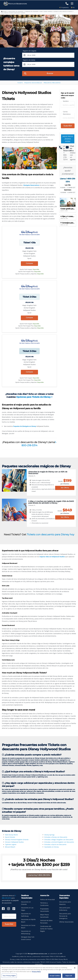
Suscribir (68, 126)
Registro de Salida (29, 60)
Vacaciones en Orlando (16, 11)
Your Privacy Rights (9, 976)
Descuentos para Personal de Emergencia (65, 916)
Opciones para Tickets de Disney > (34, 397)
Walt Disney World (46, 11)
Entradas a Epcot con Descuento (55, 844)
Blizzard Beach (10, 847)
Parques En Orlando (32, 11)
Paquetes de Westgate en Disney (25, 426)
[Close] (75, 968)
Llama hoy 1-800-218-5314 (39, 875)
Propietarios (65, 7)
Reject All (69, 976)
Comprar (29, 263)
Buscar (39, 73)
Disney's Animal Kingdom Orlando (17, 840)
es (73, 7)
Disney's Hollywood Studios (63, 11)
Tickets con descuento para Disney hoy (51, 534)
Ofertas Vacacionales (66, 922)
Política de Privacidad (47, 900)
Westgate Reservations (31, 185)
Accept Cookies (55, 976)
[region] (39, 972)
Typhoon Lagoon (11, 844)
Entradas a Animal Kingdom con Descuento (59, 842)
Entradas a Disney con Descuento (56, 837)
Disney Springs (49, 835)
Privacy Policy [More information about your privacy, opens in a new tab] (36, 972)
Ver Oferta (65, 488)
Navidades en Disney (52, 847)
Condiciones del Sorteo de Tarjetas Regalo (46, 929)
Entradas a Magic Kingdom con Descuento (59, 840)
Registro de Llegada (30, 51)
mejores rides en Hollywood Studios (52, 557)
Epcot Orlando (10, 837)
